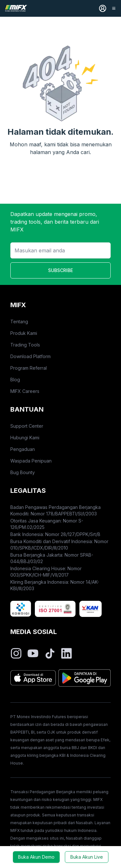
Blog (15, 380)
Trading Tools (25, 345)
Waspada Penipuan (31, 461)
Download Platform (30, 356)
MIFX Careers (25, 391)
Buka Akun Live (87, 857)
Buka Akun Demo (36, 857)
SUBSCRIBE (60, 270)
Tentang (19, 322)
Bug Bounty (23, 472)
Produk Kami (24, 333)
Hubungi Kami (25, 438)
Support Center (27, 426)
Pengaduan (23, 449)
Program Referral (29, 368)
